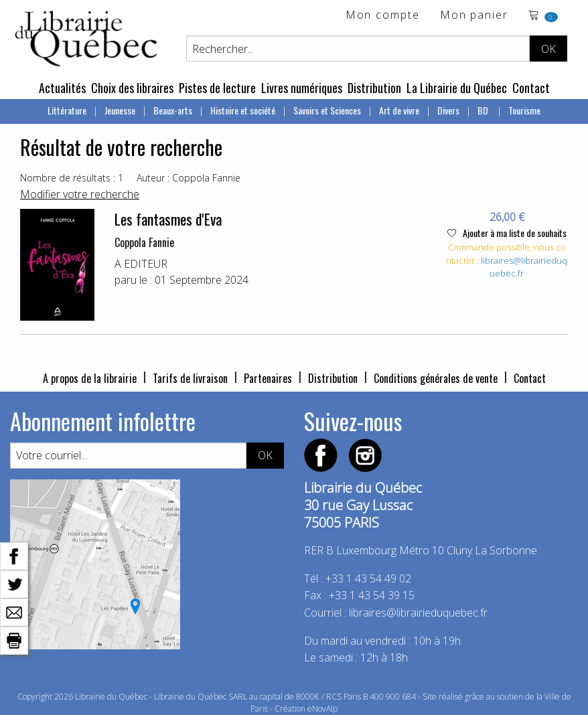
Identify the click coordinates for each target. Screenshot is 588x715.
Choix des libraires (132, 88)
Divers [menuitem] (448, 110)
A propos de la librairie (90, 378)
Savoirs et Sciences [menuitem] (327, 110)
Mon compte (383, 16)
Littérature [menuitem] (67, 110)
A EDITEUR (141, 264)
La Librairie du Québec (457, 88)
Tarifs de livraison (190, 378)
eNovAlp (322, 709)
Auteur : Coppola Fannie (189, 178)
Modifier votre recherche (80, 194)
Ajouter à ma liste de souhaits (507, 233)
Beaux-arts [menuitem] (173, 110)
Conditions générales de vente (436, 378)
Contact (531, 88)
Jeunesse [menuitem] (120, 110)
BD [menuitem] (484, 110)
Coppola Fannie (144, 242)
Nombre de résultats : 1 (72, 178)
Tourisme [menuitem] (524, 110)
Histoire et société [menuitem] (243, 110)
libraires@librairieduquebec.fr (418, 613)
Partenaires (268, 378)
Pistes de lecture (217, 88)
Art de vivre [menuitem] (399, 110)
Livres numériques (302, 88)
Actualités (62, 88)
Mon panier (474, 16)
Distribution (374, 88)
